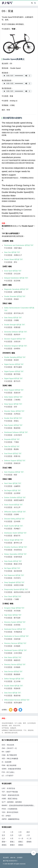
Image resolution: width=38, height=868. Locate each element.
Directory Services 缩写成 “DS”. (16, 643)
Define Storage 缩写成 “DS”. (14, 679)
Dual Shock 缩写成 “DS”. (13, 454)
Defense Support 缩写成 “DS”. (15, 461)
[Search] (32, 3)
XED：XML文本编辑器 (10, 759)
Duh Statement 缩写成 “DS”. (14, 575)
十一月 (21, 839)
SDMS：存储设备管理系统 (11, 769)
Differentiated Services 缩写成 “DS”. (17, 700)
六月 (12, 835)
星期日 (21, 845)
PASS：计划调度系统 (10, 809)
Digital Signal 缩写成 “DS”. (14, 378)
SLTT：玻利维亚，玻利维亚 (12, 802)
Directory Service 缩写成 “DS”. (15, 665)
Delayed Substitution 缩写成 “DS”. (16, 278)
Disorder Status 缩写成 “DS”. (14, 411)
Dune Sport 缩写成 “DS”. (13, 271)
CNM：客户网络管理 (9, 755)
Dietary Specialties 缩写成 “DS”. (16, 554)
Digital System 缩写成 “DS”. (14, 371)
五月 (3, 835)
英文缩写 (6, 858)
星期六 (12, 845)
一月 (3, 832)
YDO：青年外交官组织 (10, 812)
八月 (28, 835)
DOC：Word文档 (8, 745)
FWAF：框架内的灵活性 (10, 795)
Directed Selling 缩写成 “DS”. (15, 519)
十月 (12, 839)
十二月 (29, 839)
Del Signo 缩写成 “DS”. (12, 568)
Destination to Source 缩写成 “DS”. (17, 636)
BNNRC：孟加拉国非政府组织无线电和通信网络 (19, 805)
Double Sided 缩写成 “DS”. (14, 686)
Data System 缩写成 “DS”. (14, 425)
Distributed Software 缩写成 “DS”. (16, 432)
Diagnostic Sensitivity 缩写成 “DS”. (17, 289)
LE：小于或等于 (8, 776)
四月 (28, 832)
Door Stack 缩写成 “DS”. (13, 596)
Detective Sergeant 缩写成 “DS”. (16, 346)
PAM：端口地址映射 (9, 765)
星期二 (12, 842)
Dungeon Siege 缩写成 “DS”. (15, 608)
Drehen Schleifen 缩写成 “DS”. (15, 498)
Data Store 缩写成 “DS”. (13, 693)
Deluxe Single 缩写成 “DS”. (14, 540)
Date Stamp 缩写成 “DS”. (13, 318)
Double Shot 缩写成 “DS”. (13, 418)
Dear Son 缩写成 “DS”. (12, 252)
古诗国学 (20, 858)
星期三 (21, 842)
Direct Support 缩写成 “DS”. (14, 390)
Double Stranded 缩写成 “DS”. (15, 296)
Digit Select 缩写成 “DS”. (13, 615)
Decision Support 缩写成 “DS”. (15, 339)
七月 (20, 835)
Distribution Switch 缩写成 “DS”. (16, 533)
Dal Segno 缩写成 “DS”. (13, 491)
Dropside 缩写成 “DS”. (12, 439)
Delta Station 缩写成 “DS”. (14, 397)
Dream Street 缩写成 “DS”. (14, 259)
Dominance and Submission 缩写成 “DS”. (19, 245)
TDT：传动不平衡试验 (10, 792)
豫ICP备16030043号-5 (10, 861)
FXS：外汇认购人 (8, 772)
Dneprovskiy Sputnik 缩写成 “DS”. (16, 589)
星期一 (4, 842)
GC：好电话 (6, 816)
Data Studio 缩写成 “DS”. (13, 561)
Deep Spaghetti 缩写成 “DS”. (15, 582)
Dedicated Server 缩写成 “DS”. (15, 629)
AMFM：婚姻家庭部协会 (11, 819)
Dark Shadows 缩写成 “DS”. (14, 472)
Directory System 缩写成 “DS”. (15, 622)
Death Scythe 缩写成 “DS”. (14, 526)
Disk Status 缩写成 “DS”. (13, 657)
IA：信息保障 (7, 762)
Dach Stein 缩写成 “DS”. (13, 483)
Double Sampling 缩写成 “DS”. (15, 357)
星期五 (4, 845)
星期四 (29, 842)
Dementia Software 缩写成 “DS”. (16, 332)
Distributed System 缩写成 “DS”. (16, 650)
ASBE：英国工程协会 (10, 799)
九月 (3, 839)
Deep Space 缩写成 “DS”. (13, 404)
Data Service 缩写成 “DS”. (14, 672)
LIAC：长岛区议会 (8, 788)
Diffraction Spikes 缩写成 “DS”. (15, 512)
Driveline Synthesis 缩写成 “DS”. (16, 547)
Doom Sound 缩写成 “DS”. (14, 505)
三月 (20, 832)
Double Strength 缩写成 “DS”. (15, 325)
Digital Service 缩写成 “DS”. (14, 364)
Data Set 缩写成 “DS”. (12, 447)
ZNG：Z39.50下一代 (9, 748)
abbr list (13, 858)
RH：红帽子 (6, 752)
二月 (12, 832)
